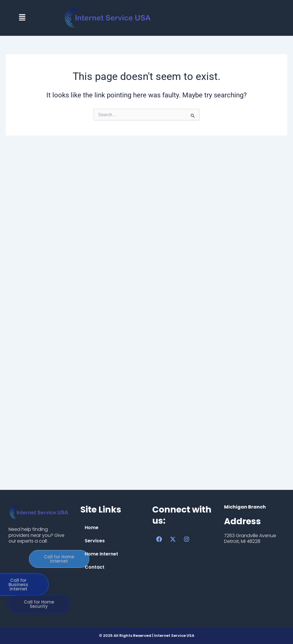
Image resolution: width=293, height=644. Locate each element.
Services (95, 541)
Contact (95, 567)
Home (92, 528)
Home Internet (101, 554)
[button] (22, 18)
